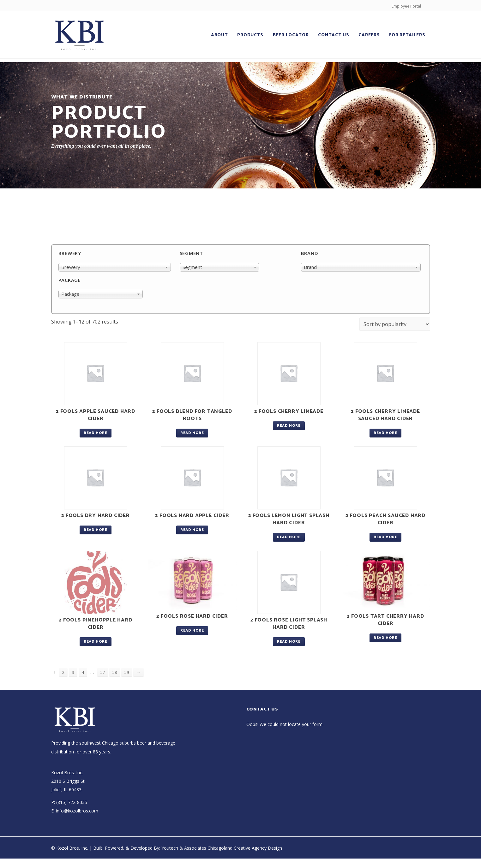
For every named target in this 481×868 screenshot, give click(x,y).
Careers (369, 35)
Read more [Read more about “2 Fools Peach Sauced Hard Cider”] (385, 537)
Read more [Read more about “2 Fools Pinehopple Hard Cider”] (95, 642)
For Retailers (407, 35)
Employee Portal (406, 6)
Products (250, 35)
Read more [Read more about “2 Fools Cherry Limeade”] (289, 426)
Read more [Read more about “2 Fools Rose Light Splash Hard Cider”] (289, 642)
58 (115, 672)
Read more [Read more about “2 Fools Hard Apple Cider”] (192, 530)
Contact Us (334, 35)
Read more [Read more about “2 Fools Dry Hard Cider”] (95, 530)
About (219, 35)
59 (127, 672)
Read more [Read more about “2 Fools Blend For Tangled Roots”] (192, 433)
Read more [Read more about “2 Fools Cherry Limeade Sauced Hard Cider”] (385, 433)
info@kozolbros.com (77, 811)
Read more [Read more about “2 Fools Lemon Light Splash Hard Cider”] (289, 537)
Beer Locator (291, 35)
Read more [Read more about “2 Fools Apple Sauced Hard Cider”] (95, 433)
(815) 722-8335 (72, 802)
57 (103, 672)
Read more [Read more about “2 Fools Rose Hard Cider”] (192, 630)
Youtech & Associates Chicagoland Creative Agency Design (222, 848)
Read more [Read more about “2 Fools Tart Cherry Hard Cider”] (385, 638)
